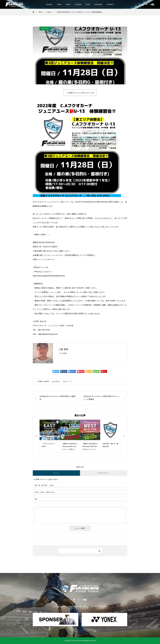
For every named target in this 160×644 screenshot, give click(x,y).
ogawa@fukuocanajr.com (48, 334)
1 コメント (56, 473)
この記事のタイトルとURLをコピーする (80, 93)
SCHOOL (49, 4)
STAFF (68, 4)
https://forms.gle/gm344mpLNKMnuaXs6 (49, 276)
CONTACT (110, 4)
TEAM (59, 4)
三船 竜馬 (63, 349)
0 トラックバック (104, 473)
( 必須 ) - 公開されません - (45, 492)
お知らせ (57, 381)
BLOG (88, 4)
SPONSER (98, 4)
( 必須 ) (44, 485)
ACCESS (78, 4)
